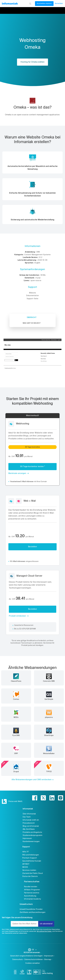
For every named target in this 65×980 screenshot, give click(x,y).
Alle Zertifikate (29, 829)
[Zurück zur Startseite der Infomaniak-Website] (10, 4)
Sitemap (48, 960)
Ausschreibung (30, 896)
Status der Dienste (30, 876)
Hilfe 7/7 (26, 852)
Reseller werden (31, 887)
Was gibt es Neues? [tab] (32, 323)
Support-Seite (33, 299)
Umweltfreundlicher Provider (31, 909)
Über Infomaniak (29, 814)
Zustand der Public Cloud (32, 873)
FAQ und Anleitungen (31, 855)
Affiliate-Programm (32, 890)
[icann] (22, 973)
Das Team (27, 817)
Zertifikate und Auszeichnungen (33, 912)
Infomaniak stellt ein (31, 820)
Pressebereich (29, 823)
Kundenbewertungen (31, 842)
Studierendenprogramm (32, 835)
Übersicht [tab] (32, 317)
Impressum (27, 838)
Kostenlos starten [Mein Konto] (44, 4)
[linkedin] (52, 798)
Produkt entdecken (17, 616)
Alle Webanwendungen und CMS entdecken (32, 780)
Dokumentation (32, 296)
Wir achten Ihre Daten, (44, 931)
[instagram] (61, 798)
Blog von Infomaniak (31, 826)
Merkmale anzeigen (17, 473)
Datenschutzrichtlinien (34, 960)
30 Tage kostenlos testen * (32, 467)
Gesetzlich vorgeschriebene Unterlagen (26, 956)
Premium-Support (30, 858)
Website (32, 293)
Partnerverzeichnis (32, 893)
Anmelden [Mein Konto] (59, 4)
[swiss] (29, 973)
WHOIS (25, 867)
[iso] (37, 973)
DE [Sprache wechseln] (34, 950)
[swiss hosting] (47, 973)
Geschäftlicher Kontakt (32, 861)
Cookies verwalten (33, 963)
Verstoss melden (29, 870)
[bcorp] (15, 973)
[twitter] (43, 798)
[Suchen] (30, 4)
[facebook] (35, 798)
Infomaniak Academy (32, 899)
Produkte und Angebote (32, 832)
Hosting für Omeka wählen (32, 62)
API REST (26, 864)
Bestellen (32, 547)
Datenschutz (18, 960)
